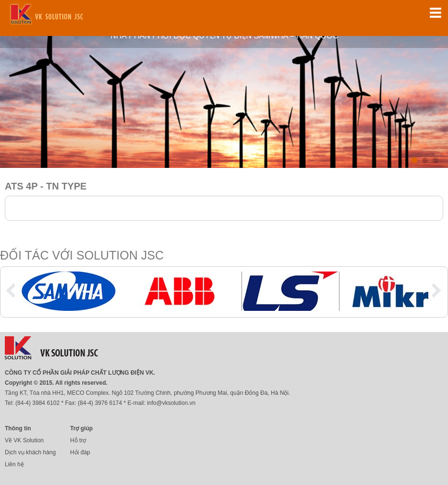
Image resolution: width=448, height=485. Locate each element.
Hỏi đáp (80, 452)
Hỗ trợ (78, 440)
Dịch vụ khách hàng (30, 452)
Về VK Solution (24, 440)
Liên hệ (14, 464)
